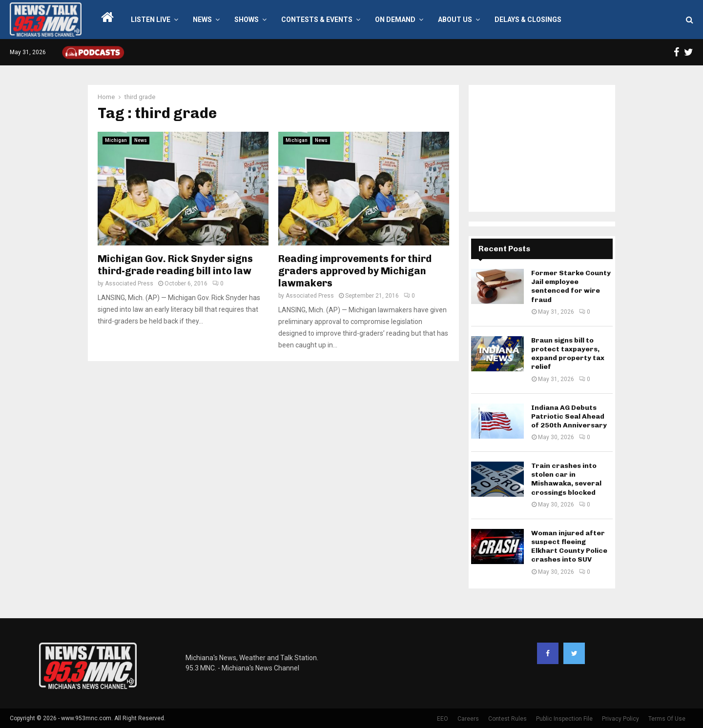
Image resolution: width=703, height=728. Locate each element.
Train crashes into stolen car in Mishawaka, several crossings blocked (566, 479)
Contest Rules (507, 719)
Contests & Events (317, 20)
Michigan (116, 140)
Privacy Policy (620, 719)
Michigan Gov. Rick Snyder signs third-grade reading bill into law (175, 265)
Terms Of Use (667, 719)
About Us (455, 20)
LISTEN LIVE (151, 20)
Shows (247, 20)
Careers (468, 719)
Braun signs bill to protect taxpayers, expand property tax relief (568, 354)
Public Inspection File (564, 719)
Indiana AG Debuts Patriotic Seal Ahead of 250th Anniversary (569, 416)
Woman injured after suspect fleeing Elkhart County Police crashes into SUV (569, 546)
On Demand (395, 20)
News (202, 20)
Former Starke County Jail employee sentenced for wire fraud (571, 286)
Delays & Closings (528, 20)
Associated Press (129, 283)
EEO (443, 719)
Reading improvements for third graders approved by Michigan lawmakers (355, 271)
